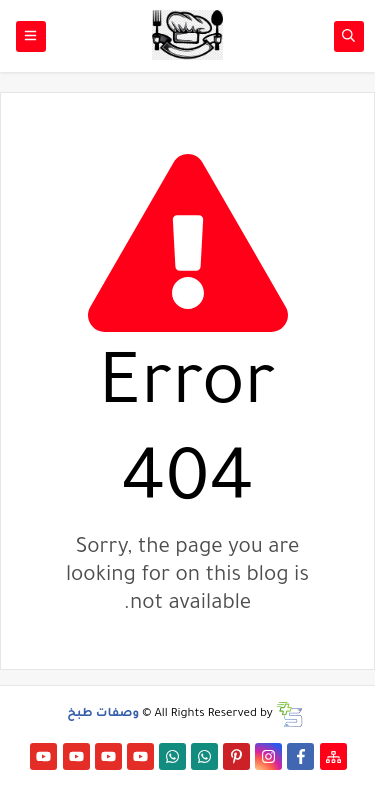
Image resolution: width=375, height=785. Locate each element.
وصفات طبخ (103, 714)
